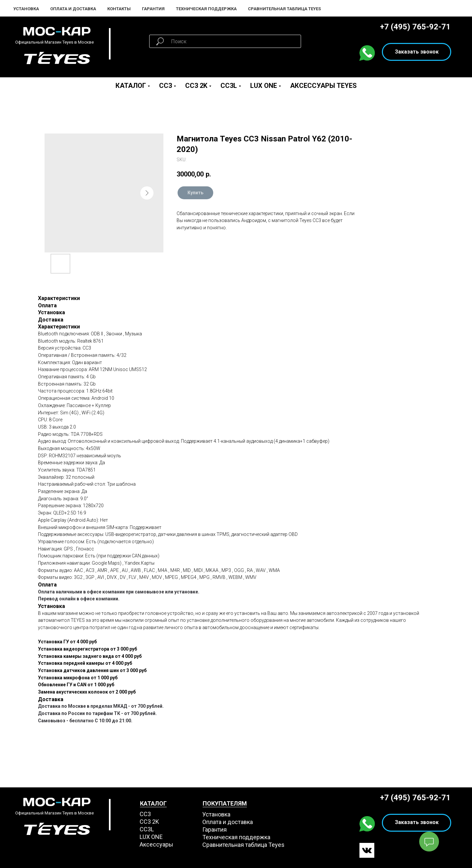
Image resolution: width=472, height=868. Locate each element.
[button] (417, 52)
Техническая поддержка (206, 9)
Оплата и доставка (228, 822)
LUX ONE (264, 86)
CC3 (166, 86)
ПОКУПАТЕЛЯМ (225, 803)
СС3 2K (149, 822)
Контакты (119, 9)
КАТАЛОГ (153, 803)
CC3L (229, 86)
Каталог (131, 86)
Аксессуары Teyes (323, 86)
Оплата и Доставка (73, 9)
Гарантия (153, 9)
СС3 (145, 814)
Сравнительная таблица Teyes (284, 9)
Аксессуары (156, 844)
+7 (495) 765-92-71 (415, 27)
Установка (26, 9)
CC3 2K (196, 86)
